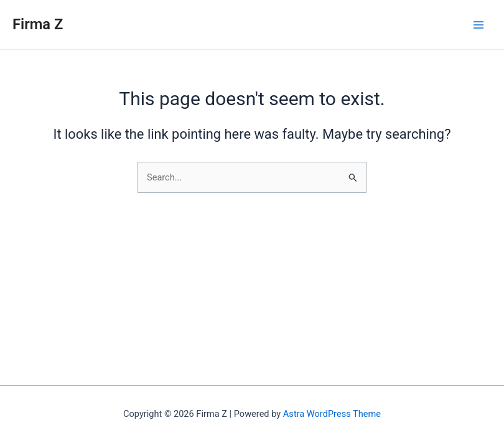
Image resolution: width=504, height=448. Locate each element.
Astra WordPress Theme (332, 414)
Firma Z (38, 24)
